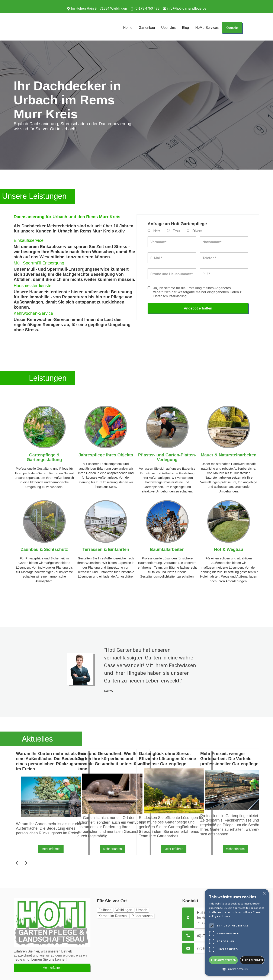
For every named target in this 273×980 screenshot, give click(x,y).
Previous (10, 802)
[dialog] (237, 932)
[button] (237, 969)
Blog (186, 28)
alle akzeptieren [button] (223, 960)
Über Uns (168, 28)
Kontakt (232, 28)
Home (128, 28)
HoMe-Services (207, 28)
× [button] (264, 894)
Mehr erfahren (51, 849)
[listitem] (44, 802)
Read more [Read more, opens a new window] (224, 916)
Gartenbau (147, 28)
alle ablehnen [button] (252, 960)
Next (263, 802)
